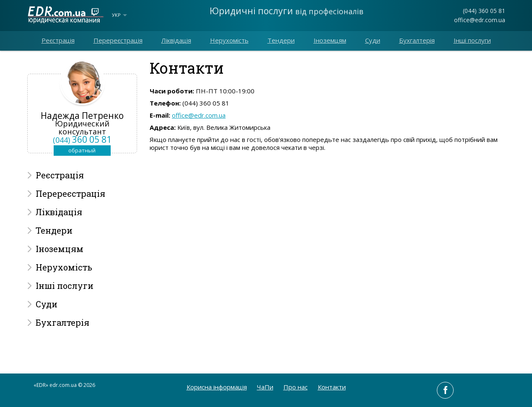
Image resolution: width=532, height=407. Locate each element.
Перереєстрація (118, 40)
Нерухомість (229, 40)
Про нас (296, 387)
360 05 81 (82, 139)
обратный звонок (82, 151)
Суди (373, 40)
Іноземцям (330, 40)
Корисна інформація (217, 387)
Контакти (332, 387)
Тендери (281, 40)
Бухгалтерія (417, 40)
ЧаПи (265, 387)
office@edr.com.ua (480, 20)
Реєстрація (58, 40)
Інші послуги (472, 40)
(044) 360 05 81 (484, 11)
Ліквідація (176, 40)
